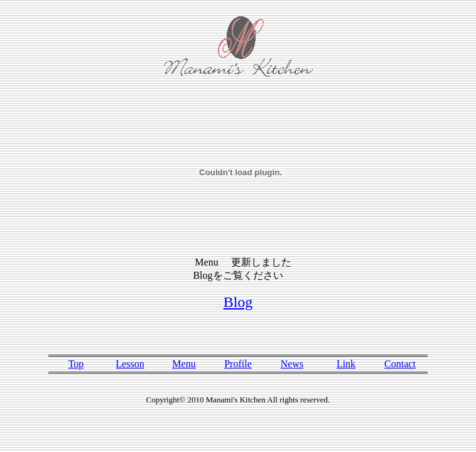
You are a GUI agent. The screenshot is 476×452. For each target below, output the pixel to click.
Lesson (130, 364)
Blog (238, 302)
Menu (184, 364)
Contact (400, 364)
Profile (238, 364)
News (292, 364)
